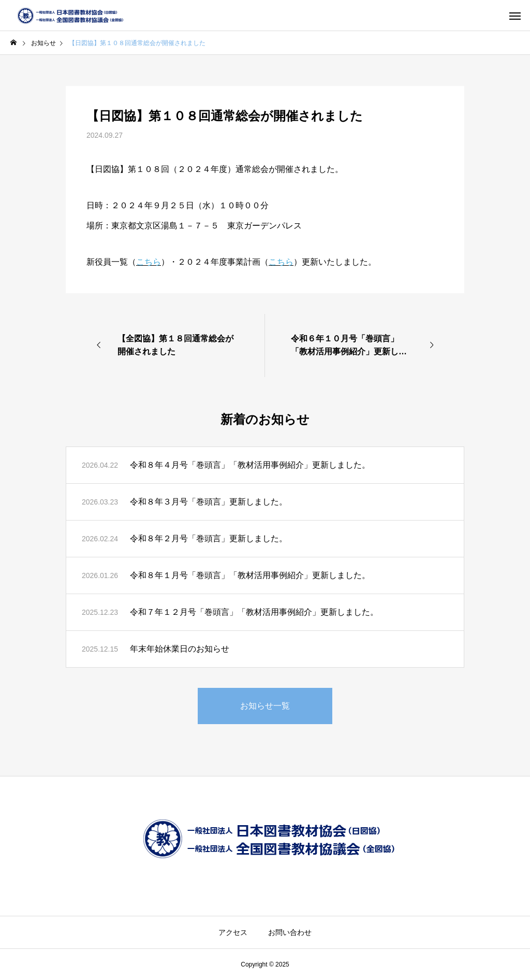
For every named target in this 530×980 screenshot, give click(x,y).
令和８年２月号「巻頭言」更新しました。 (209, 538)
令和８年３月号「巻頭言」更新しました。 (209, 502)
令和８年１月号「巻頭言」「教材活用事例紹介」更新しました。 (250, 575)
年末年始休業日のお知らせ (180, 649)
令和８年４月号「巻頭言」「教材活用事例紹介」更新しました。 (250, 465)
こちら (149, 262)
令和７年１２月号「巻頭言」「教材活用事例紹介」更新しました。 (254, 612)
